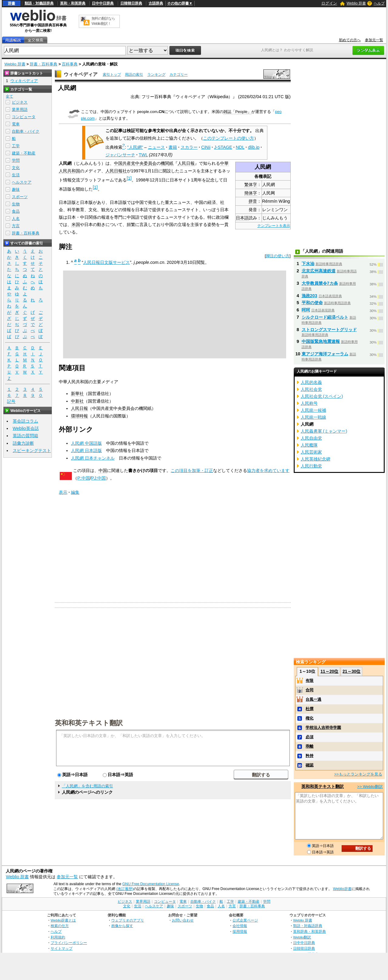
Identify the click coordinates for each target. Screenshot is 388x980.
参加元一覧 (374, 40)
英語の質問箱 (25, 436)
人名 (16, 219)
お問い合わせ (183, 920)
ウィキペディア (81, 74)
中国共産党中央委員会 (135, 163)
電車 (16, 124)
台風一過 (313, 699)
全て (9, 96)
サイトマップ (62, 948)
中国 (103, 470)
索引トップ (112, 75)
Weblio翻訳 (302, 937)
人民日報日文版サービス (106, 262)
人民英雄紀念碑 (316, 459)
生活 (16, 175)
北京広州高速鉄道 (319, 271)
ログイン (329, 3)
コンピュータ (24, 117)
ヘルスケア (22, 182)
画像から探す (122, 926)
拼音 (253, 201)
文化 (16, 168)
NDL (240, 147)
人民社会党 (311, 389)
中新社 (77, 401)
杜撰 (309, 709)
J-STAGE (223, 147)
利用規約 (58, 937)
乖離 (309, 746)
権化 (309, 718)
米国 (76, 224)
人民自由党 (311, 438)
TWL (143, 155)
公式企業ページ (245, 920)
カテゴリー (179, 75)
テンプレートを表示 (274, 226)
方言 (16, 226)
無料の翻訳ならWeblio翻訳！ (103, 21)
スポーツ (20, 197)
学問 (16, 160)
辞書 (12, 3)
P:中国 (84, 478)
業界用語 (20, 110)
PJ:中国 (99, 478)
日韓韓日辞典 (131, 3)
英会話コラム (25, 421)
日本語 (242, 218)
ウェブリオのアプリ (128, 920)
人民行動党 (311, 466)
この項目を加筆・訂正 (192, 470)
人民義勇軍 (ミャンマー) (324, 431)
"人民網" (135, 147)
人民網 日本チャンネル (93, 458)
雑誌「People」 (237, 112)
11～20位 (329, 671)
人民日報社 (116, 171)
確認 (309, 765)
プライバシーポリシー (69, 943)
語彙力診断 (23, 443)
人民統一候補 (313, 410)
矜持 (309, 756)
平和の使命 (312, 303)
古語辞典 (156, 3)
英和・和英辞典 (73, 3)
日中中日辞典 (103, 3)
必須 (309, 737)
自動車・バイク (26, 131)
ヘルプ (379, 3)
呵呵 (306, 310)
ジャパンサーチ (120, 155)
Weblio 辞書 (356, 3)
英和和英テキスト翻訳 (89, 723)
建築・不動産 (24, 153)
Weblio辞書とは (63, 920)
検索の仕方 (60, 926)
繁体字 (251, 184)
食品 (16, 211)
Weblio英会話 (26, 428)
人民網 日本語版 (86, 450)
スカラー (189, 147)
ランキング (156, 75)
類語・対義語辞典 (39, 3)
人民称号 (309, 403)
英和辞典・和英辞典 (309, 931)
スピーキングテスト (32, 450)
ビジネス (20, 102)
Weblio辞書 (342, 889)
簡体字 (251, 193)
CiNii (206, 147)
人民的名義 (311, 382)
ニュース (156, 147)
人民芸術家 (311, 452)
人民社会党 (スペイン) (322, 396)
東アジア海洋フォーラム (325, 354)
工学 (16, 146)
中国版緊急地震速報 (321, 341)
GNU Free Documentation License (151, 884)
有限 (309, 681)
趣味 (16, 189)
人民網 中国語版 (86, 443)
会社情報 (240, 926)
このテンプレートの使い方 (229, 138)
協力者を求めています (268, 470)
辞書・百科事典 (43, 64)
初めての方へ (350, 40)
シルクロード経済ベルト (325, 317)
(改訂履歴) (125, 889)
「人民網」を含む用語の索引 (87, 786)
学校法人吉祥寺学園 (323, 728)
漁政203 (309, 296)
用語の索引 (134, 75)
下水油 (308, 264)
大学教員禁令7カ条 (320, 283)
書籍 (173, 147)
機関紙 (167, 163)
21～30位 (351, 671)
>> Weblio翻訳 (370, 787)
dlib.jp (254, 147)
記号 (11, 402)
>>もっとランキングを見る (358, 774)
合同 (309, 690)
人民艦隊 (309, 445)
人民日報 (186, 163)
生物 (16, 204)
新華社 (77, 394)
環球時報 (79, 416)
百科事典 (70, 64)
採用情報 (240, 931)
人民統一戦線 (313, 417)
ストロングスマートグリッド (329, 330)
